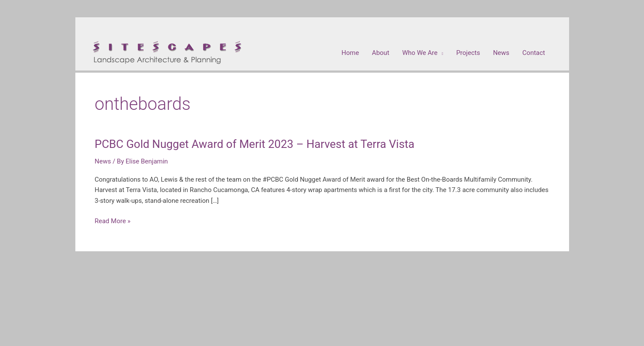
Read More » (113, 221)
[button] (423, 53)
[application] (440, 53)
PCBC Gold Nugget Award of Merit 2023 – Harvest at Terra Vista (255, 144)
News (103, 161)
